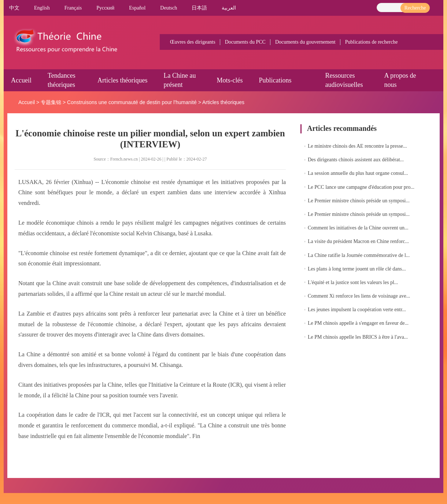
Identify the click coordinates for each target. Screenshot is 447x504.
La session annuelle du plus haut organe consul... (358, 173)
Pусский (105, 8)
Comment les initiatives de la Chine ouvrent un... (358, 228)
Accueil (21, 80)
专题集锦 (51, 102)
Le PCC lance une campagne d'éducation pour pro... (361, 187)
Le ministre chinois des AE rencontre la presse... (357, 146)
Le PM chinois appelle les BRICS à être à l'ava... (358, 337)
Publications (275, 80)
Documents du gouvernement (305, 42)
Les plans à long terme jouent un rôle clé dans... (357, 269)
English (42, 8)
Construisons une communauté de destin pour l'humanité (132, 102)
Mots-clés (230, 80)
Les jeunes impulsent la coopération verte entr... (357, 310)
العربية (229, 8)
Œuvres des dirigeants (193, 42)
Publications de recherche (372, 42)
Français (73, 8)
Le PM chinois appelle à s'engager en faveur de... (358, 323)
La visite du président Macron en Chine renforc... (358, 241)
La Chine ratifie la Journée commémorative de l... (359, 255)
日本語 (199, 8)
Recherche (415, 8)
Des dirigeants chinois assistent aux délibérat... (356, 160)
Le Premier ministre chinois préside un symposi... (359, 201)
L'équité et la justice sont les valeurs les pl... (353, 282)
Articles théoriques (122, 80)
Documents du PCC (245, 42)
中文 (14, 8)
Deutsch (169, 8)
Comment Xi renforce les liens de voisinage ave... (359, 296)
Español (137, 8)
